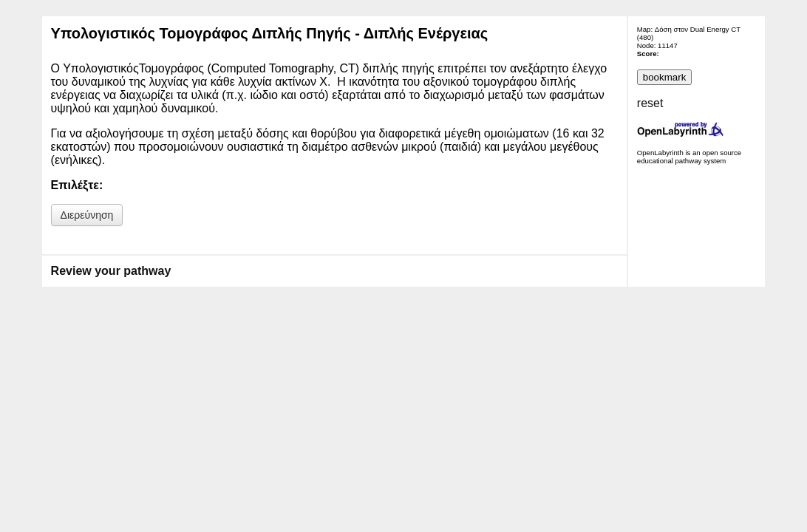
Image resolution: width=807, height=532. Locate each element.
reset (650, 103)
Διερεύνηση (87, 215)
